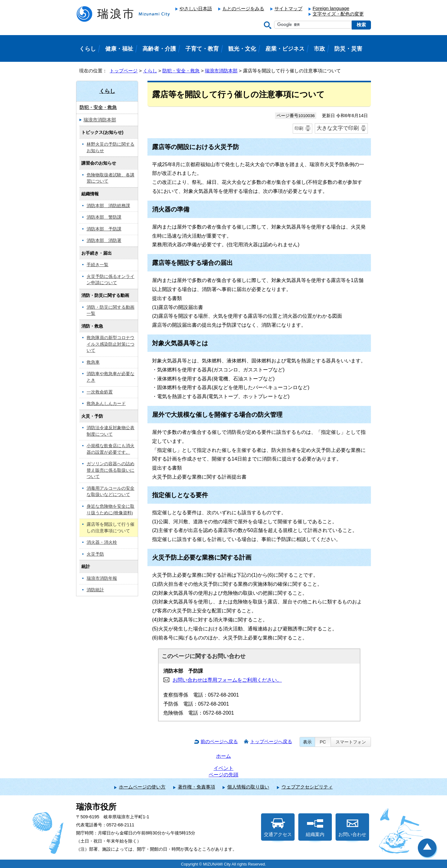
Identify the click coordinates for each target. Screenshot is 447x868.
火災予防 (95, 554)
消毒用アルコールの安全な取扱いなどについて (111, 492)
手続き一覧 (97, 265)
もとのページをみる (243, 9)
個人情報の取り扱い (248, 787)
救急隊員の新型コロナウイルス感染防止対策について (111, 344)
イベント (223, 768)
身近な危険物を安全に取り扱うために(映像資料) (111, 510)
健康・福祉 (119, 49)
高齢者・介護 (159, 49)
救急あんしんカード (106, 404)
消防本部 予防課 (104, 229)
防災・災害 (348, 49)
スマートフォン (351, 742)
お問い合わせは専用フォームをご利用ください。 (227, 680)
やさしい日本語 (196, 9)
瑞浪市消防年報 (102, 578)
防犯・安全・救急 (181, 71)
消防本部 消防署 (104, 241)
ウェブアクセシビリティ (307, 787)
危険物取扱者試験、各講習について (111, 178)
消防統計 (95, 590)
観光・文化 (242, 49)
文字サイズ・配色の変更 (338, 14)
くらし (150, 71)
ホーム (223, 756)
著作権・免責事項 (196, 787)
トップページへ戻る (271, 741)
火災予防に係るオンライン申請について (111, 280)
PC (323, 742)
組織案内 (315, 828)
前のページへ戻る (219, 741)
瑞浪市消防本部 (221, 71)
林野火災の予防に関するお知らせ (111, 148)
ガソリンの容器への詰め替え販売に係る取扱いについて (111, 470)
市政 (319, 49)
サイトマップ (288, 9)
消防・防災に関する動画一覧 (111, 311)
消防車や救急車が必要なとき (111, 377)
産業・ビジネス (285, 49)
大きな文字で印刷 (338, 128)
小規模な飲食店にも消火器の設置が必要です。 (111, 449)
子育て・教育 (202, 49)
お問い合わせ (352, 828)
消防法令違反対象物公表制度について (111, 431)
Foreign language (331, 8)
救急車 (93, 362)
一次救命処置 (100, 392)
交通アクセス (278, 828)
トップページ (124, 71)
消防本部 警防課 (104, 217)
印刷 (299, 128)
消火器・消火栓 (102, 542)
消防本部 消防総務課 (108, 206)
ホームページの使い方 (142, 787)
